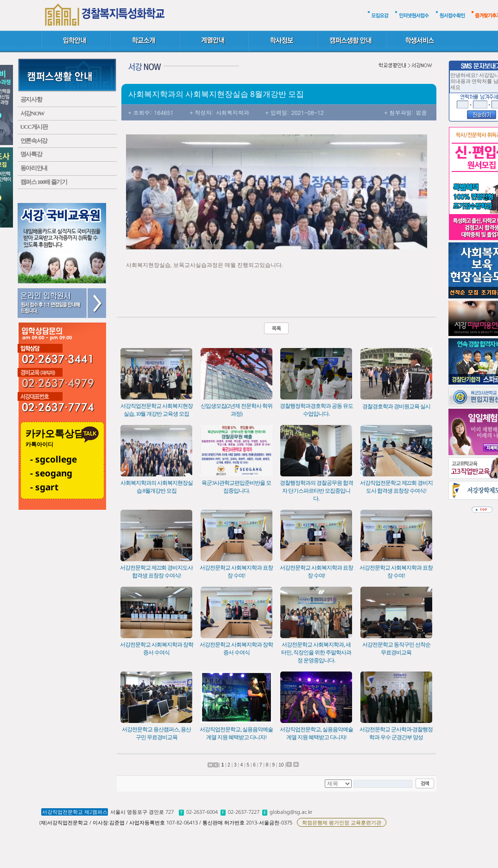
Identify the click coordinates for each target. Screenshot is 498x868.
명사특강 (31, 154)
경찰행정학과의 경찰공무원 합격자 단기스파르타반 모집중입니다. (316, 491)
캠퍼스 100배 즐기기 (44, 182)
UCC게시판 (34, 127)
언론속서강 (34, 141)
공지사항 (31, 99)
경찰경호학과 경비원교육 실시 (396, 406)
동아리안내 (34, 168)
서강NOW (32, 113)
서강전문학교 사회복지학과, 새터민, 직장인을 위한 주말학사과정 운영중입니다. (316, 653)
